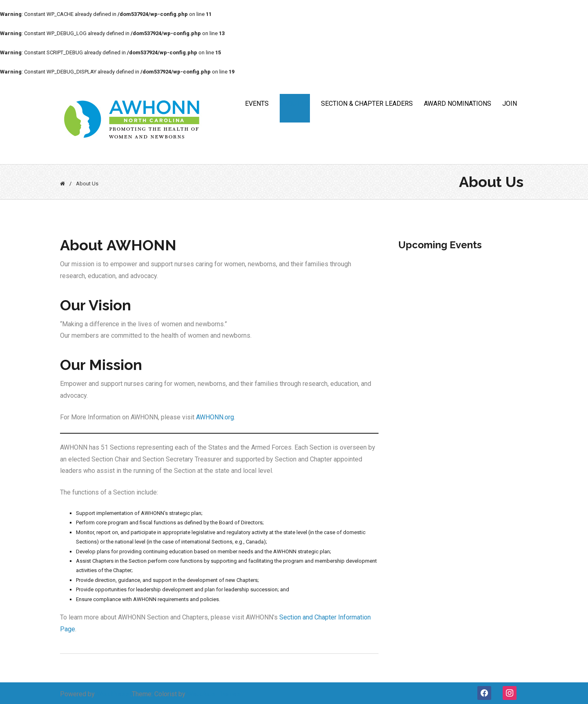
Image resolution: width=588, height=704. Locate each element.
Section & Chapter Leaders (367, 104)
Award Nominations (458, 104)
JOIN (510, 104)
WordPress (113, 694)
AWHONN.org (215, 417)
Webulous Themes (214, 694)
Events (257, 104)
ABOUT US (295, 104)
